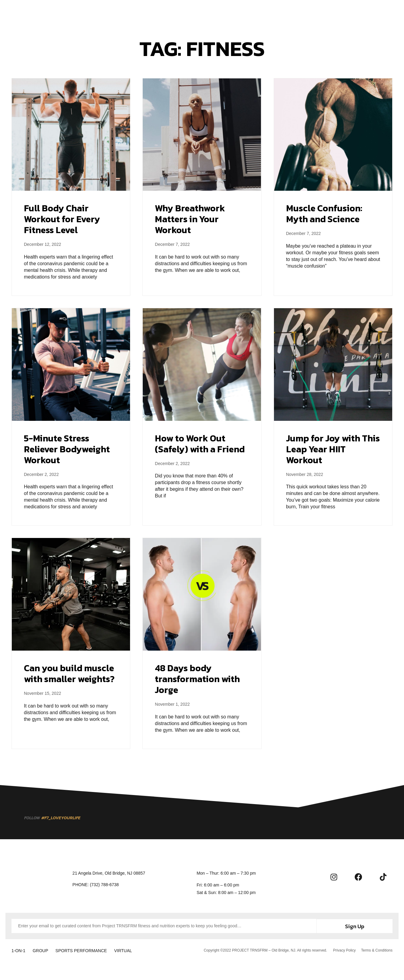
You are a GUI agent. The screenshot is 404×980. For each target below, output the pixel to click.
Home (121, 13)
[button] (383, 12)
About (212, 13)
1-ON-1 (18, 950)
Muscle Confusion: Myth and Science (324, 214)
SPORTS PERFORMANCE (88, 950)
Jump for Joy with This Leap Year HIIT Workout (333, 449)
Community (243, 13)
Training (147, 13)
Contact (277, 13)
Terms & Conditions (377, 949)
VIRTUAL (133, 950)
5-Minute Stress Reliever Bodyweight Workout (67, 449)
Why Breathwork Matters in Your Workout (190, 219)
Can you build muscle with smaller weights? (69, 673)
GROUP (44, 950)
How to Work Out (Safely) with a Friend (200, 444)
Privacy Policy (344, 949)
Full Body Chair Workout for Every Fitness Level (62, 219)
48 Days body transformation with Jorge (197, 679)
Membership (180, 13)
